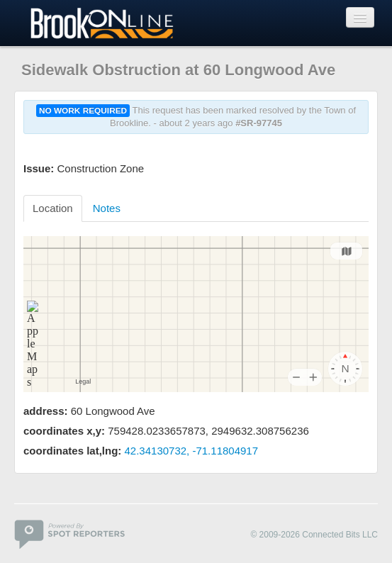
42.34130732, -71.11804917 (192, 451)
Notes (107, 208)
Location (53, 208)
